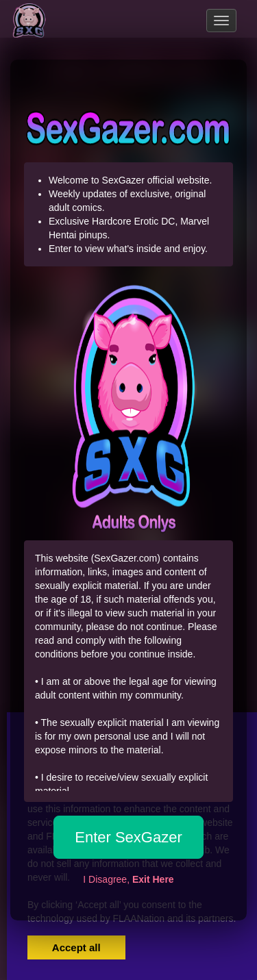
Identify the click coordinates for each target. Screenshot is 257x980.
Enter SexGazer (128, 837)
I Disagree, (128, 879)
